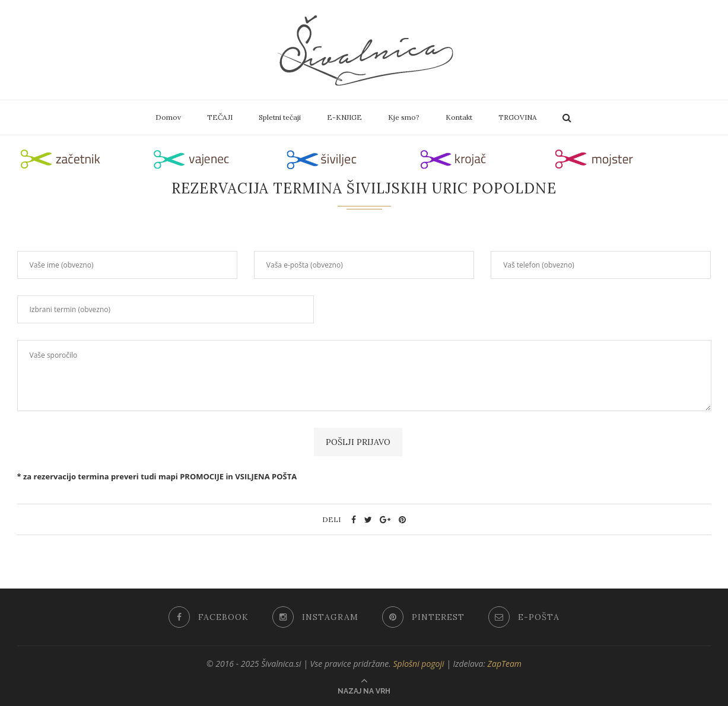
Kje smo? (404, 117)
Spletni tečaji (280, 117)
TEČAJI (220, 117)
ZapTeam (505, 664)
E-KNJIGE (344, 117)
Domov (168, 117)
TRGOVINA (518, 117)
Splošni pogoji (419, 664)
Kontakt (459, 117)
